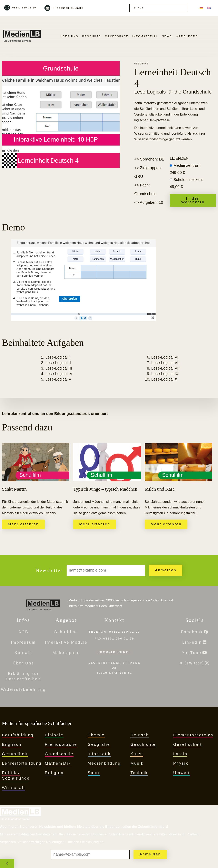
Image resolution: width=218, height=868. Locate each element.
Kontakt (23, 653)
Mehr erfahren (23, 524)
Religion (54, 773)
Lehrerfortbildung (22, 763)
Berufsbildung (18, 735)
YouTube (192, 653)
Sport (94, 773)
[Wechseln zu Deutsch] (201, 8)
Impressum (23, 642)
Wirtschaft (14, 788)
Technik (139, 773)
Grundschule (59, 754)
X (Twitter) (192, 663)
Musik (137, 763)
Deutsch (140, 735)
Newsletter (49, 570)
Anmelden (166, 570)
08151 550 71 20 (24, 8)
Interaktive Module (66, 642)
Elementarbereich (193, 735)
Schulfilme (66, 632)
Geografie (99, 744)
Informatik (99, 754)
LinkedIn (192, 642)
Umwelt (182, 773)
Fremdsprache (61, 744)
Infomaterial (145, 36)
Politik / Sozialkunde (16, 775)
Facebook (192, 632)
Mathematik (58, 763)
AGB (23, 632)
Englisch (12, 744)
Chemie (96, 735)
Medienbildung (104, 763)
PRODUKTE (92, 36)
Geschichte (143, 744)
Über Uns (69, 36)
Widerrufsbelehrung (23, 689)
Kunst (137, 754)
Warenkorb (187, 36)
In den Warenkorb (193, 200)
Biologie (54, 735)
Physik (181, 763)
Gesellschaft (188, 744)
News (167, 36)
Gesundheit (15, 754)
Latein (180, 754)
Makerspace (117, 36)
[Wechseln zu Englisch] (209, 8)
